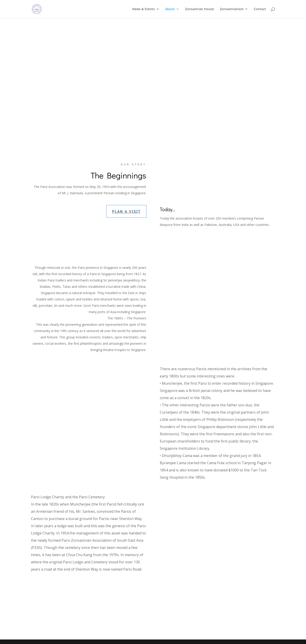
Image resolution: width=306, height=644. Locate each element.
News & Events (144, 9)
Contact (260, 9)
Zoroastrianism (232, 9)
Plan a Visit (126, 211)
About (170, 9)
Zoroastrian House (200, 9)
